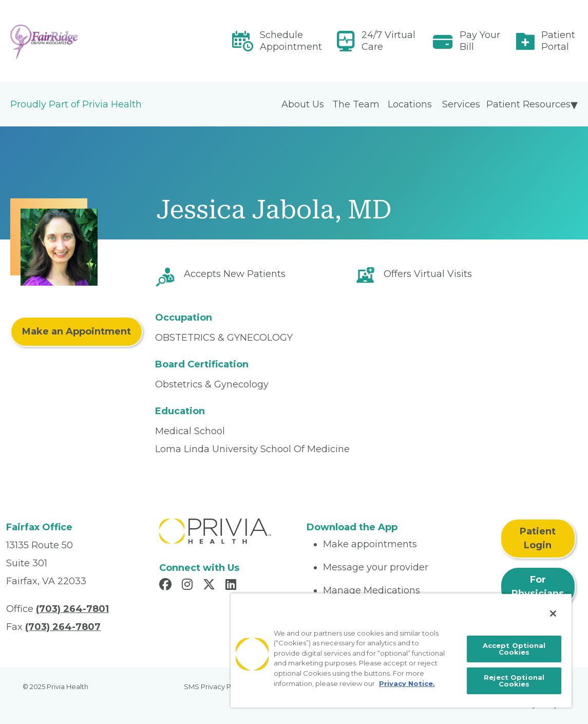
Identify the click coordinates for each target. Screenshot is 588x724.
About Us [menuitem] (303, 104)
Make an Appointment (77, 331)
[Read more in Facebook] (167, 586)
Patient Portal (558, 41)
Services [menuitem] (461, 104)
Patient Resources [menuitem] (528, 104)
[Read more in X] (211, 586)
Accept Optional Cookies (514, 649)
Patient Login (538, 538)
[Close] (553, 614)
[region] (401, 650)
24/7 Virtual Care (388, 41)
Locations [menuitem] (410, 104)
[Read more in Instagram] (189, 586)
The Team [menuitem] (356, 104)
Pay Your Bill (480, 41)
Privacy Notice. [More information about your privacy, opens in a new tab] (407, 683)
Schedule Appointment (291, 41)
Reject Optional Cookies (514, 681)
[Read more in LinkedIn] (232, 586)
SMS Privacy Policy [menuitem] (215, 686)
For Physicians (538, 587)
